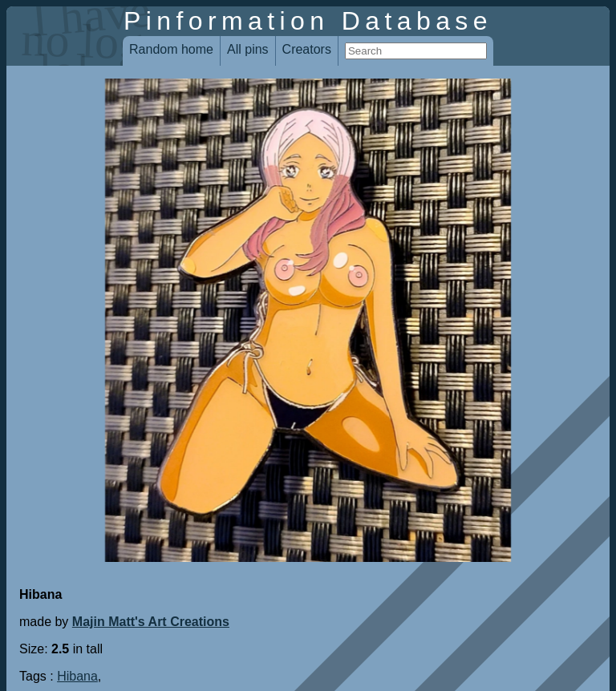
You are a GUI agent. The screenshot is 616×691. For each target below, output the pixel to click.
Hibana (77, 676)
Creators (307, 49)
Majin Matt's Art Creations (151, 622)
